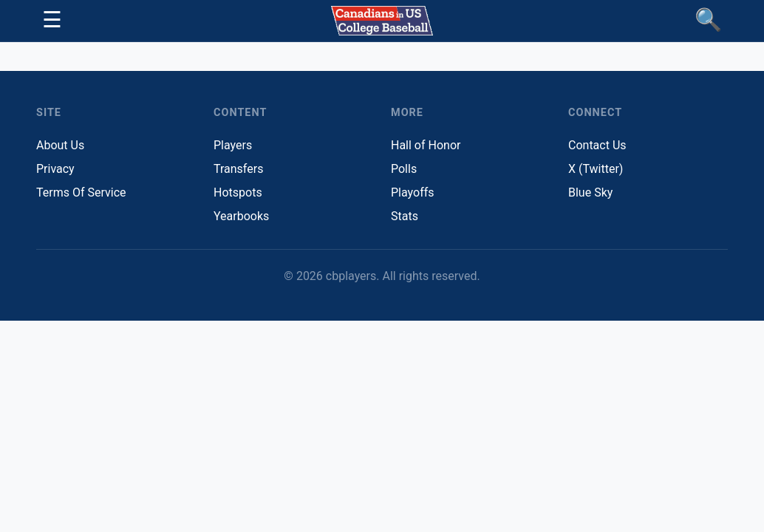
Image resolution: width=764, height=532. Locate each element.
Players (233, 145)
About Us (60, 145)
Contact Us (597, 145)
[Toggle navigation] (52, 21)
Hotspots (238, 192)
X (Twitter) (596, 169)
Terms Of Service (81, 192)
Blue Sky (590, 192)
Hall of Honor (426, 145)
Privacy (55, 169)
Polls (404, 169)
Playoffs (413, 192)
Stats (405, 216)
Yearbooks (241, 216)
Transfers (238, 169)
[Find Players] (708, 21)
